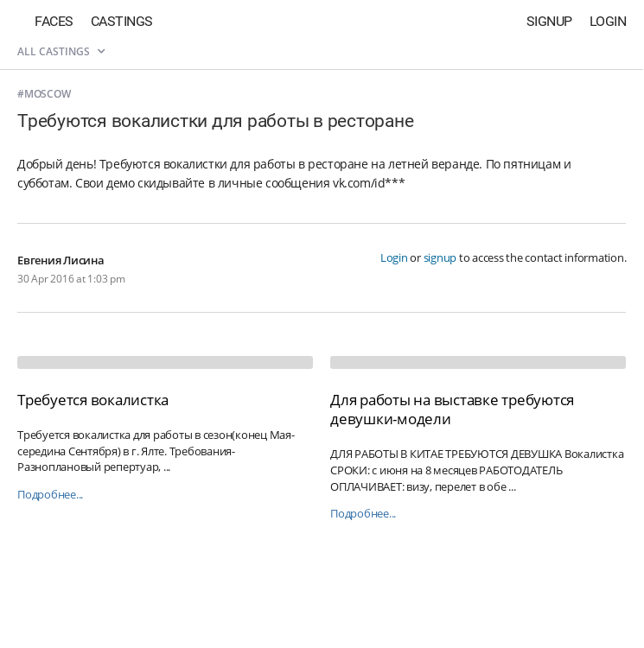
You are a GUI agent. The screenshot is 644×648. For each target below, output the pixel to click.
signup (440, 257)
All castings (61, 51)
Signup (549, 21)
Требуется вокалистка (93, 400)
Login (608, 21)
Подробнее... (50, 495)
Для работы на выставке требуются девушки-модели (452, 409)
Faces (54, 21)
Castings (122, 21)
